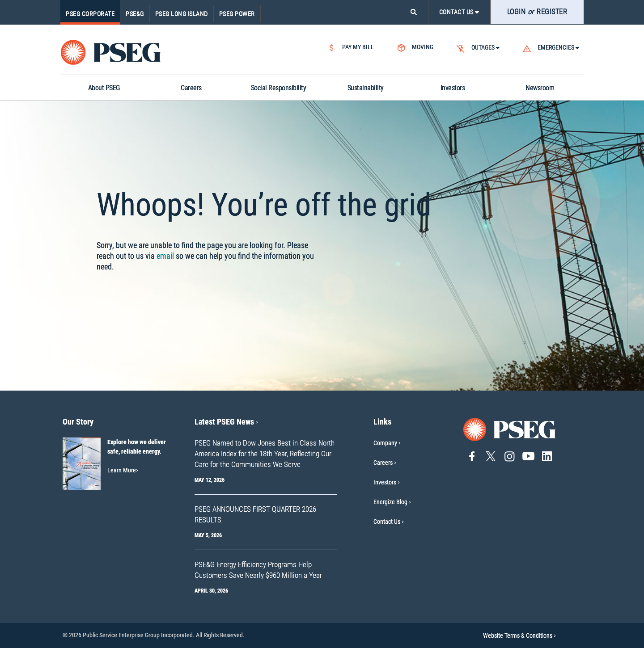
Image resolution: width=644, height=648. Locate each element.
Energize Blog (390, 502)
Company (385, 443)
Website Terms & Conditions (519, 635)
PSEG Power (237, 14)
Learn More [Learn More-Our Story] (123, 470)
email (165, 256)
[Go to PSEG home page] (510, 429)
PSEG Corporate (90, 14)
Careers (383, 463)
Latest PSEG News (226, 422)
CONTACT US (459, 12)
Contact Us (387, 522)
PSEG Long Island (182, 14)
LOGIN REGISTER (537, 12)
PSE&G (135, 14)
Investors (385, 482)
